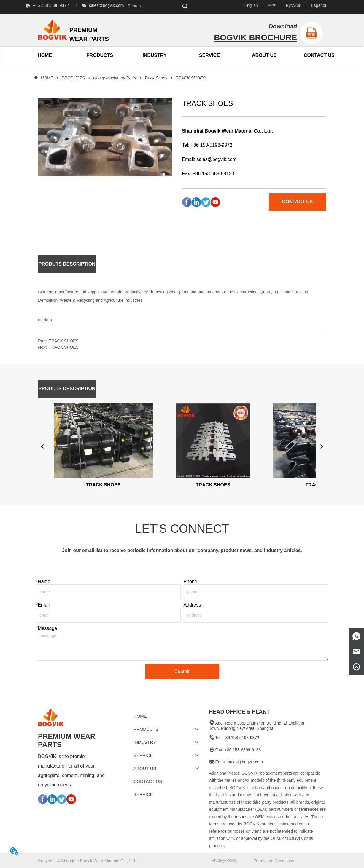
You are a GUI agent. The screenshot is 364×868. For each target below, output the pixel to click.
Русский (293, 5)
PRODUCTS (73, 78)
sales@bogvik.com (216, 159)
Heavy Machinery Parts (115, 78)
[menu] (72, 55)
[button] (100, 55)
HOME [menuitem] (45, 55)
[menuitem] (100, 55)
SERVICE (209, 55)
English (251, 5)
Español (318, 5)
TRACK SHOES (190, 78)
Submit (182, 671)
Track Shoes (156, 78)
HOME (47, 78)
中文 (272, 5)
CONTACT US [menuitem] (319, 55)
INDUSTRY (154, 55)
